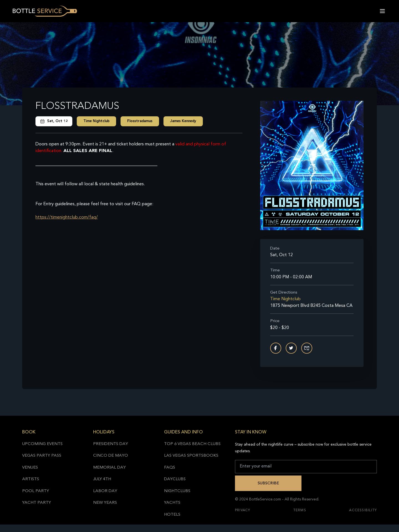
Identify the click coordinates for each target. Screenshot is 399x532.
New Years (105, 503)
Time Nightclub (96, 121)
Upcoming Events (42, 444)
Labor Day (105, 491)
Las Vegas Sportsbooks (191, 456)
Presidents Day (111, 444)
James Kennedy (183, 121)
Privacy (243, 510)
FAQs (170, 468)
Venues (30, 468)
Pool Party (36, 491)
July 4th (102, 479)
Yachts (172, 503)
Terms (300, 510)
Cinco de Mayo (111, 456)
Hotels (172, 515)
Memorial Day (109, 468)
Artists (31, 479)
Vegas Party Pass (42, 456)
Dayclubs (175, 479)
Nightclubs (177, 491)
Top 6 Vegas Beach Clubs (192, 444)
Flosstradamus (140, 121)
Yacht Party (37, 503)
